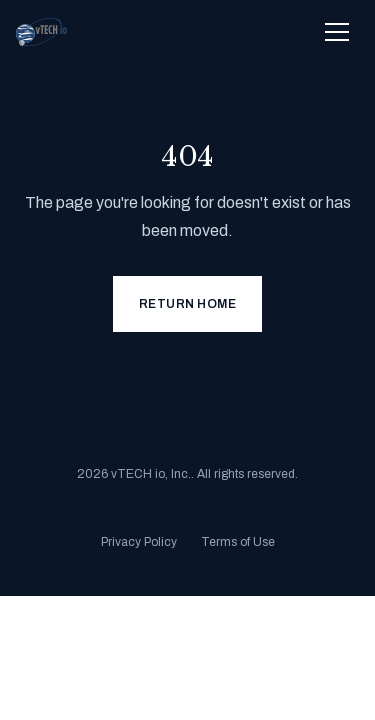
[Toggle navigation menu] (337, 32)
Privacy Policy (139, 542)
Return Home (188, 304)
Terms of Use (238, 542)
